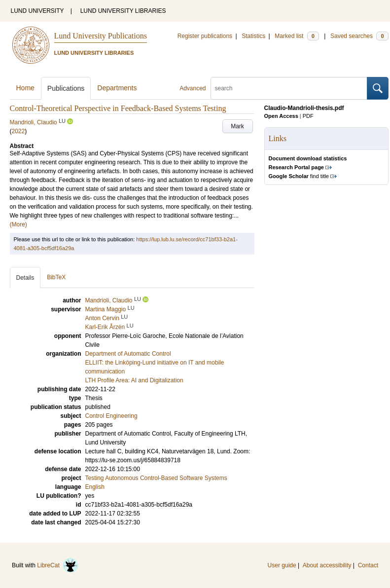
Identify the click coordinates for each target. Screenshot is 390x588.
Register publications (205, 36)
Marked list (297, 36)
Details (25, 278)
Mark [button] (237, 126)
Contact (368, 565)
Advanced (193, 88)
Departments (117, 88)
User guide (282, 565)
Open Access (281, 116)
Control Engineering (111, 416)
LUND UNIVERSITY (37, 11)
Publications (66, 88)
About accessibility (327, 565)
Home (25, 88)
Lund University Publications (101, 36)
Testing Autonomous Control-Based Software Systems (156, 478)
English (95, 487)
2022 (18, 131)
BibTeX (56, 277)
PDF (308, 116)
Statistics (253, 36)
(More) (18, 224)
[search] (289, 88)
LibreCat (58, 565)
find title (299, 176)
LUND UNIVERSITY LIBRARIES (123, 11)
